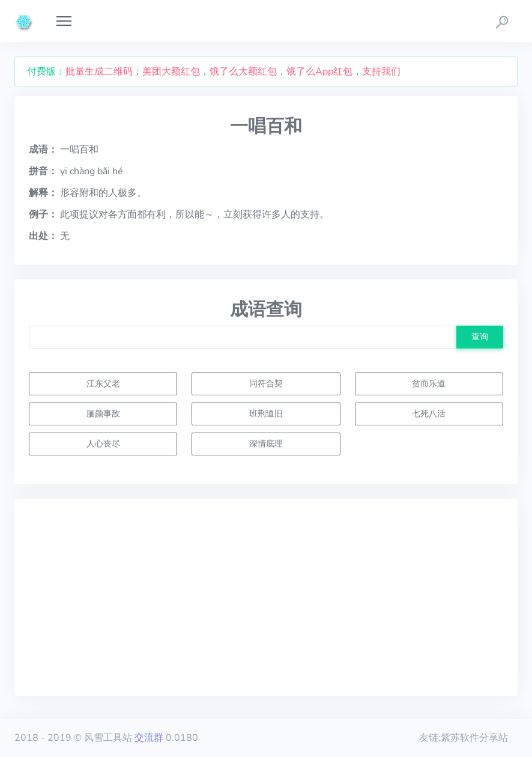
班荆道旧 (266, 413)
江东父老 (103, 383)
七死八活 (429, 413)
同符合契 (266, 383)
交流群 (149, 738)
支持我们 (381, 71)
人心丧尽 (103, 443)
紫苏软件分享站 (474, 738)
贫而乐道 (429, 383)
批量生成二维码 (99, 71)
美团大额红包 (171, 71)
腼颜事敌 (103, 413)
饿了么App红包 (319, 71)
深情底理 (266, 443)
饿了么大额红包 (243, 71)
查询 (480, 336)
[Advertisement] (266, 597)
